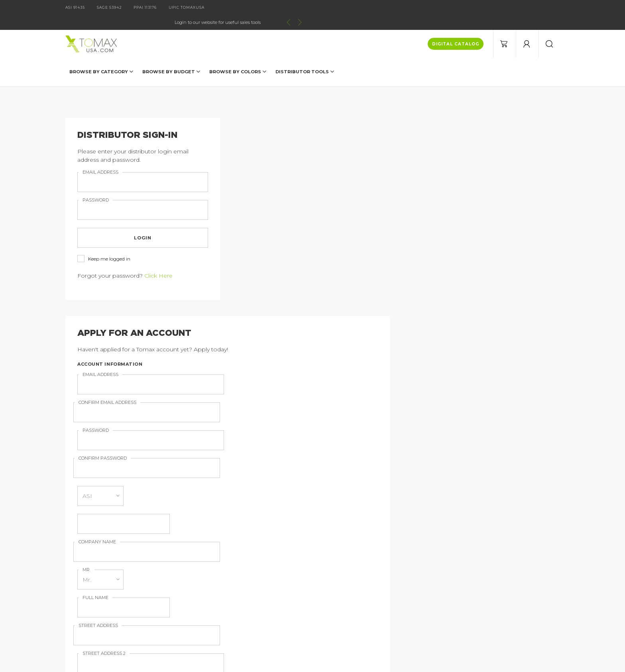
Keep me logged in (104, 244)
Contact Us (131, 568)
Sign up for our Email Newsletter (299, 363)
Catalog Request (139, 556)
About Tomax (237, 556)
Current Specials (138, 593)
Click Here (158, 261)
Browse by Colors (238, 57)
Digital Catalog (239, 543)
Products (128, 543)
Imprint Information (246, 568)
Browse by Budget (171, 57)
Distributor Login (139, 580)
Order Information (243, 580)
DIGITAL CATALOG (456, 29)
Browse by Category (101, 57)
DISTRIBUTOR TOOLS (305, 57)
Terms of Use (236, 593)
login (142, 223)
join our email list (417, 502)
